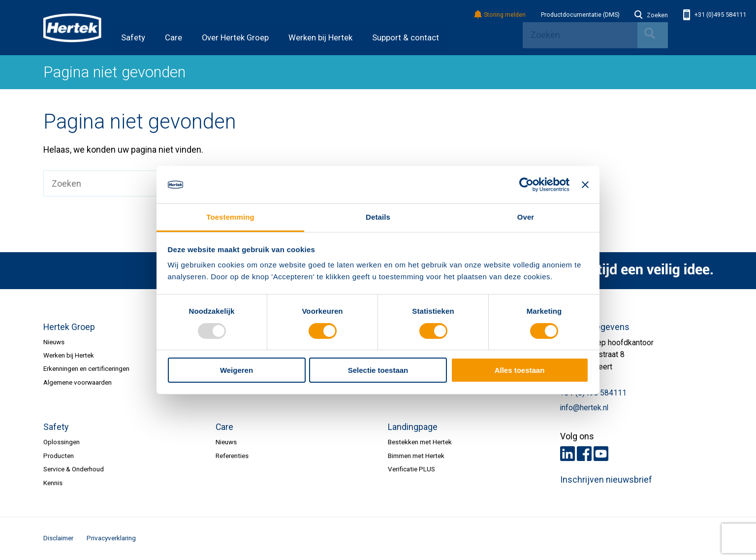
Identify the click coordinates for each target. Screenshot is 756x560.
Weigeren (236, 370)
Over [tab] (526, 217)
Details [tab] (378, 217)
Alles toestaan (520, 370)
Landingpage (413, 427)
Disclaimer (58, 538)
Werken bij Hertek (320, 38)
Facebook (584, 454)
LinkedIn (567, 454)
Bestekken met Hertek (420, 442)
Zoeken (651, 15)
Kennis (53, 483)
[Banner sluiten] (585, 185)
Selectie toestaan (378, 370)
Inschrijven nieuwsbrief (606, 480)
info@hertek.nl (584, 408)
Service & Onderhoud (74, 469)
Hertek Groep (69, 327)
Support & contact (406, 38)
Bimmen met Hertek (416, 456)
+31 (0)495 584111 (715, 15)
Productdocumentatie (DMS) (580, 15)
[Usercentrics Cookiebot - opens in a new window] (526, 185)
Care (173, 38)
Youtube (601, 454)
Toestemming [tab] (230, 217)
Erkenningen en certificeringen (86, 368)
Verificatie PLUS (411, 469)
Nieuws (54, 342)
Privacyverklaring (111, 538)
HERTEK (72, 28)
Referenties (232, 456)
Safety (133, 38)
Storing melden (500, 15)
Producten (59, 456)
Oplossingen (62, 442)
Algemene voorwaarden (78, 382)
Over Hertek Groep (235, 38)
